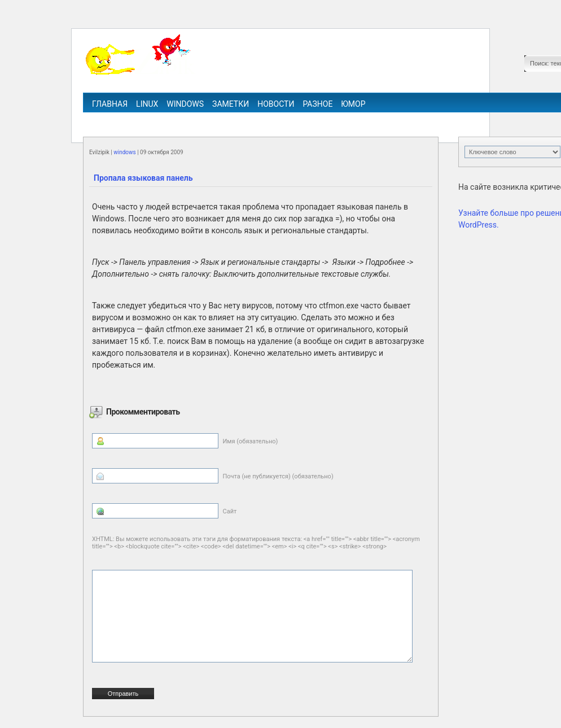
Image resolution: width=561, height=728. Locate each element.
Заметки (231, 104)
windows (185, 104)
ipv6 (319, 120)
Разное (317, 104)
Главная (110, 104)
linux (147, 104)
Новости (276, 104)
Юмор (353, 104)
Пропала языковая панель (143, 178)
